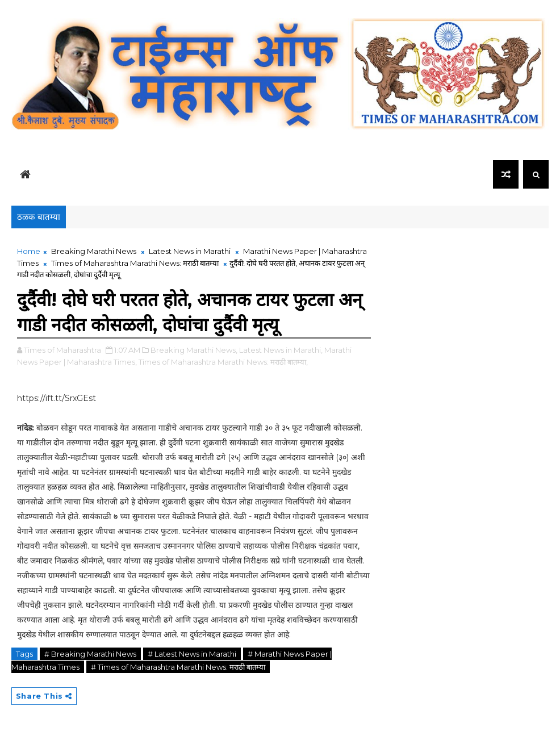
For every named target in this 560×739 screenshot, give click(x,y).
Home (29, 251)
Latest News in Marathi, (281, 350)
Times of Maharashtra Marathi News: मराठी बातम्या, (223, 362)
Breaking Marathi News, (194, 350)
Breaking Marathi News (94, 251)
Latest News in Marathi (190, 251)
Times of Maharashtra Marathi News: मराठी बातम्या (135, 263)
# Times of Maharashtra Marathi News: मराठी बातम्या (178, 667)
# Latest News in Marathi (192, 654)
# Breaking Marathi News (90, 654)
